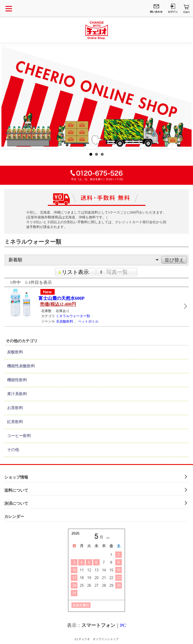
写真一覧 (117, 272)
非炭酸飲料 (65, 321)
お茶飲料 (15, 408)
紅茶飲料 (15, 422)
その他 (13, 450)
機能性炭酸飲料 (21, 366)
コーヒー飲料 (19, 436)
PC (123, 625)
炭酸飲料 (15, 352)
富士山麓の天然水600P (61, 298)
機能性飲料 (17, 380)
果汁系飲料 (17, 394)
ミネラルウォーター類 (73, 316)
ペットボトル (88, 321)
